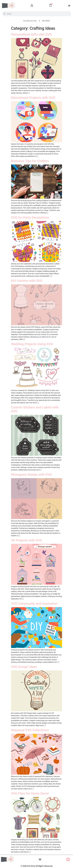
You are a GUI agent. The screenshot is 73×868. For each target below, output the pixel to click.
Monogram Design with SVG (32, 474)
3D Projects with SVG (27, 540)
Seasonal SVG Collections (30, 730)
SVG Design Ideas (24, 667)
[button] (69, 6)
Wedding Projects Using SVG (32, 344)
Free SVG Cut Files (30, 21)
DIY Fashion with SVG (27, 281)
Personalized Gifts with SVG (31, 34)
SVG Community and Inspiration (34, 604)
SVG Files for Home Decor (30, 793)
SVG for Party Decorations (30, 217)
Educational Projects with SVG (33, 98)
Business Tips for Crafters (30, 161)
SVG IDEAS (46, 21)
